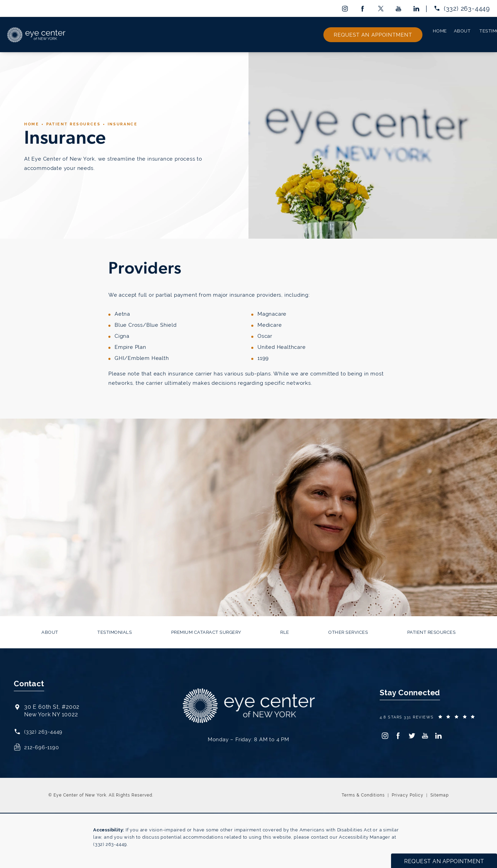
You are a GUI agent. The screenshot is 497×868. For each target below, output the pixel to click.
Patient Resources (77, 123)
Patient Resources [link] (386, 34)
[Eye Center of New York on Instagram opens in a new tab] (345, 8)
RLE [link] (282, 34)
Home (32, 123)
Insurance (129, 123)
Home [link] (83, 34)
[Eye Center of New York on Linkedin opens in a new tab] (417, 8)
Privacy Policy (408, 794)
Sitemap (440, 794)
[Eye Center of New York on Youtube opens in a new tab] (399, 8)
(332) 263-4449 (110, 843)
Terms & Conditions (363, 794)
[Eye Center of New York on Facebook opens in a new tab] (363, 8)
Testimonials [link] (157, 34)
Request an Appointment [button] (444, 861)
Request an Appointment (456, 34)
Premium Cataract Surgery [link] (225, 34)
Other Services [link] (324, 34)
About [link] (114, 34)
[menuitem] (345, 8)
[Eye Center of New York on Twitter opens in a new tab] (381, 8)
